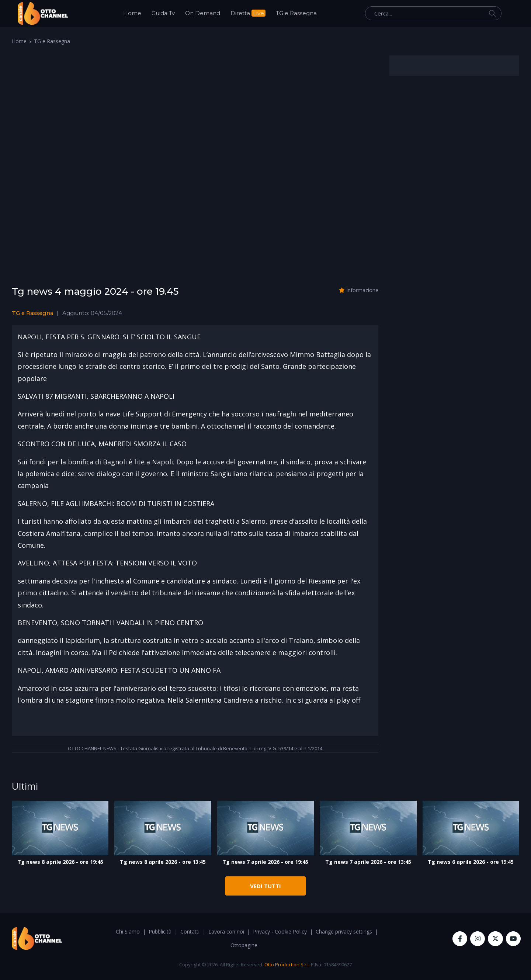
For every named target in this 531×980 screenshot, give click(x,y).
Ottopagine (244, 945)
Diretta (248, 13)
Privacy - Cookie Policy (280, 931)
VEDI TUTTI (265, 886)
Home (132, 13)
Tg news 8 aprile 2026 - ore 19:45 (60, 862)
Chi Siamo (128, 931)
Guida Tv (163, 13)
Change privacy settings (344, 931)
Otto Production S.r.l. (287, 965)
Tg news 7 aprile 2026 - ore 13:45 (368, 862)
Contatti (190, 931)
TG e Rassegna (296, 13)
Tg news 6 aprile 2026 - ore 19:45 (471, 862)
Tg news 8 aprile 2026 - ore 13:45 (163, 862)
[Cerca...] (433, 13)
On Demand (203, 13)
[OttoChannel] (43, 13)
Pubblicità (160, 931)
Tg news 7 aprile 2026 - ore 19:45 (265, 862)
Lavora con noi (226, 931)
